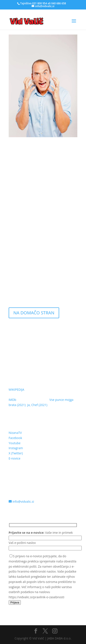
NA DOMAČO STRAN (34, 313)
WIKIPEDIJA (16, 390)
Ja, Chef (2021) (37, 405)
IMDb (12, 400)
